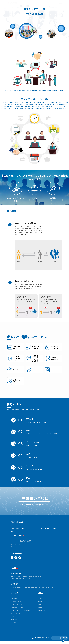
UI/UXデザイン (15, 625)
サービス (41, 606)
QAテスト (13, 619)
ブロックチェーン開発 (17, 616)
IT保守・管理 (14, 622)
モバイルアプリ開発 (16, 603)
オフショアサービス (16, 628)
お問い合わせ (42, 613)
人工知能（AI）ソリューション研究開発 (22, 613)
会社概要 (41, 603)
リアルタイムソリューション (19, 609)
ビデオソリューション (17, 606)
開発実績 (41, 609)
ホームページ (42, 600)
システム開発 (14, 600)
